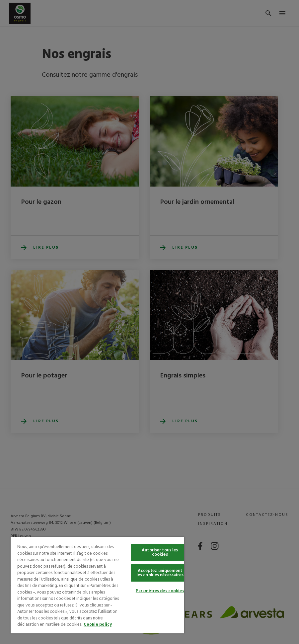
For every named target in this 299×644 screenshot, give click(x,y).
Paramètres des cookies (160, 591)
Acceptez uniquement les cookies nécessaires (160, 573)
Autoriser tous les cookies (160, 552)
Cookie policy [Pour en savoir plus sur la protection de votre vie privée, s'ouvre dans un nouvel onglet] (98, 625)
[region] (97, 585)
